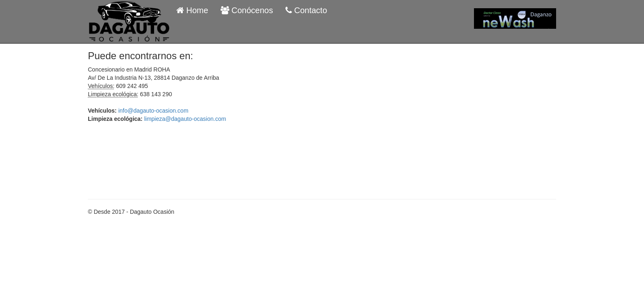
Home (192, 10)
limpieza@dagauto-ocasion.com (185, 119)
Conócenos (247, 10)
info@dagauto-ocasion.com (153, 111)
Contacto (306, 10)
